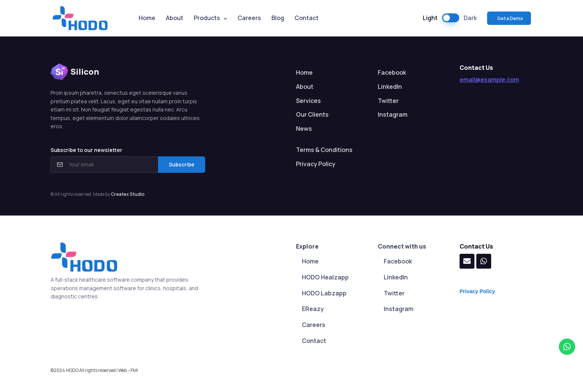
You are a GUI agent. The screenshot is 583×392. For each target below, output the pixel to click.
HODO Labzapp (324, 293)
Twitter (388, 101)
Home (147, 18)
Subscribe (182, 164)
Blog (278, 18)
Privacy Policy (316, 164)
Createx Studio (128, 194)
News (304, 129)
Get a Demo (510, 18)
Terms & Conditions (324, 150)
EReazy (313, 309)
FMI (134, 370)
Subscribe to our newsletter (86, 150)
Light (430, 18)
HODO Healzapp (325, 277)
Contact (307, 18)
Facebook (392, 72)
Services (308, 101)
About (175, 18)
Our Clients (312, 114)
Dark (470, 18)
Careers (249, 18)
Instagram (393, 114)
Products (207, 18)
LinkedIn (390, 87)
